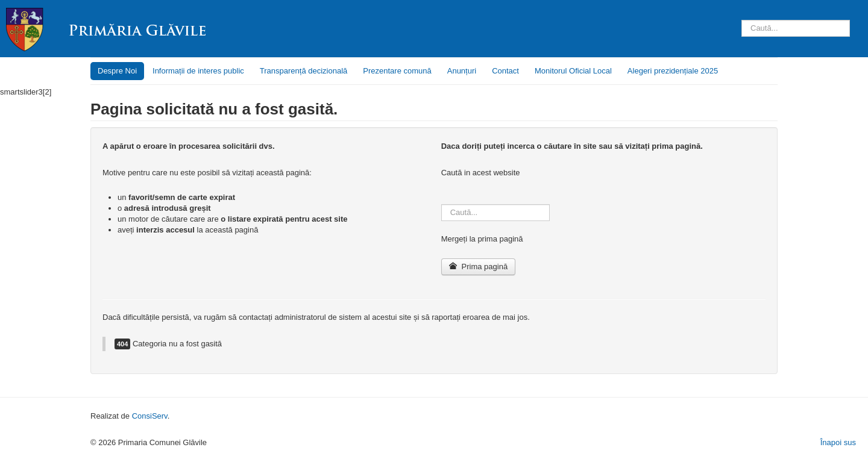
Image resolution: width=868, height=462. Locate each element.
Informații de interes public (198, 71)
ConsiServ (150, 416)
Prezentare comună (397, 71)
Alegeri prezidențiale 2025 (673, 71)
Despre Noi (117, 71)
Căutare (742, 8)
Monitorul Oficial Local (573, 71)
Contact (505, 71)
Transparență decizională (304, 71)
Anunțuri (462, 71)
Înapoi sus (838, 442)
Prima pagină (478, 267)
